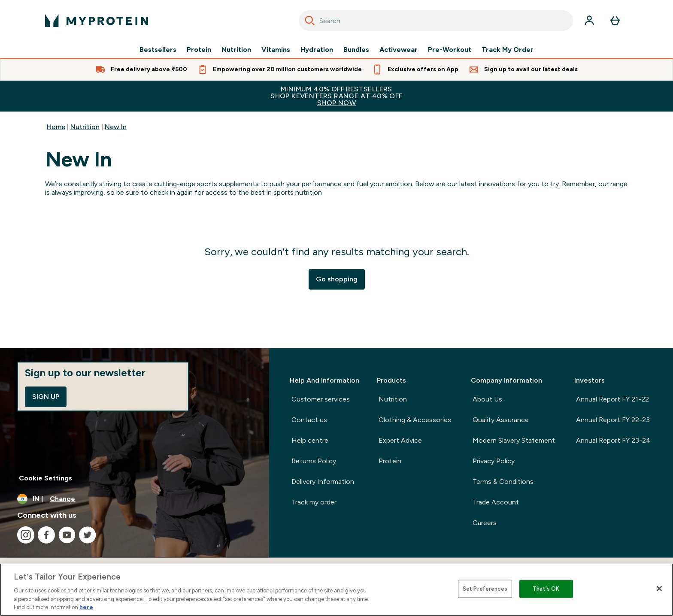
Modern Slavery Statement (514, 440)
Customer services (321, 399)
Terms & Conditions (503, 482)
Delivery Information (323, 482)
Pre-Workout (450, 50)
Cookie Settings (45, 478)
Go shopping (337, 279)
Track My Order (508, 50)
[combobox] (436, 21)
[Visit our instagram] (26, 535)
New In (116, 127)
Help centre (310, 440)
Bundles (356, 50)
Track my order (314, 502)
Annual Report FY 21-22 (612, 399)
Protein (199, 50)
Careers (485, 523)
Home (56, 127)
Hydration (317, 50)
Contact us (309, 420)
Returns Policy (314, 461)
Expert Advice (400, 440)
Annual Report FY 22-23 (613, 420)
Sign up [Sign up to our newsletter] (46, 397)
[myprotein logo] (97, 21)
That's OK (546, 589)
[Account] (589, 21)
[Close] (659, 589)
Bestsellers (158, 50)
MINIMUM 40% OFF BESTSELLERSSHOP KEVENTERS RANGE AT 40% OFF (336, 96)
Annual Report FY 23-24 (613, 440)
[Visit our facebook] (46, 535)
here (86, 607)
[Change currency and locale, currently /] (135, 499)
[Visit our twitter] (88, 535)
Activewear (399, 50)
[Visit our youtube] (67, 535)
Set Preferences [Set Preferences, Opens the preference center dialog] (485, 589)
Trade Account (496, 502)
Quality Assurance (501, 420)
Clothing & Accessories (415, 420)
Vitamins (276, 50)
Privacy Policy (494, 461)
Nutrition (236, 50)
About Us (487, 399)
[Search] (310, 21)
